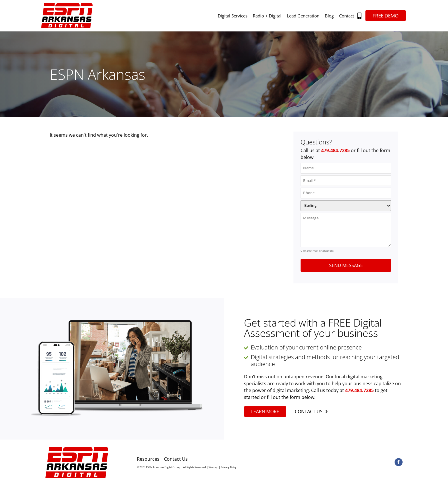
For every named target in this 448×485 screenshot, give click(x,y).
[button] (360, 16)
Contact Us (176, 459)
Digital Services (233, 16)
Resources (148, 459)
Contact (347, 16)
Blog (329, 16)
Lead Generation (303, 16)
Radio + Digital (267, 16)
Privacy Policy (229, 467)
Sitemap (213, 467)
